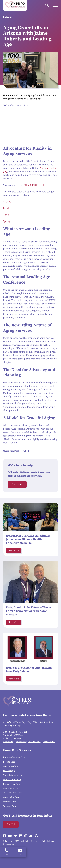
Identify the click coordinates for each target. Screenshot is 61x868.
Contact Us (17, 484)
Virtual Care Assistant (13, 775)
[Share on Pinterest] (29, 451)
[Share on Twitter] (25, 451)
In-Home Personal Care (14, 757)
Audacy (7, 202)
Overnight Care (10, 788)
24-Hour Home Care (13, 793)
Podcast (21, 95)
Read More (14, 550)
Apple (6, 215)
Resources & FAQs (12, 784)
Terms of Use (49, 742)
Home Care (9, 95)
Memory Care (10, 802)
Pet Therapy (9, 771)
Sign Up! (11, 824)
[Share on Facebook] (21, 451)
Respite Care (9, 762)
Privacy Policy (34, 742)
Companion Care (11, 797)
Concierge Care (10, 766)
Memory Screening (12, 780)
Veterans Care (10, 806)
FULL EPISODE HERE (34, 185)
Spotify (7, 221)
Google (7, 208)
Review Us (21, 742)
